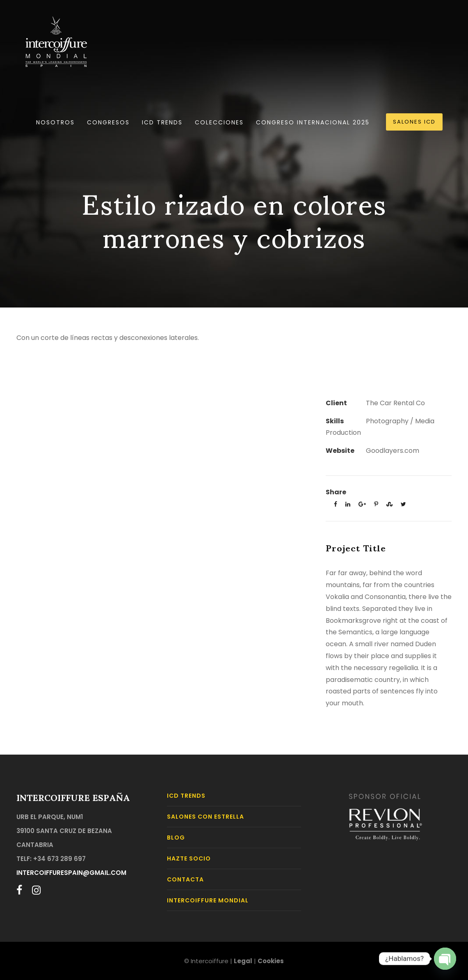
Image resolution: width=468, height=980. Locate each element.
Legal (243, 961)
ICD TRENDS (162, 122)
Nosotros (55, 122)
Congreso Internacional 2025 (313, 122)
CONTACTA (185, 879)
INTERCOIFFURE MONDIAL (208, 900)
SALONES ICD (414, 122)
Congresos (108, 122)
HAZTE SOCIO (189, 858)
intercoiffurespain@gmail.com (71, 873)
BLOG (176, 838)
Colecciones (219, 122)
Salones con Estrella (205, 817)
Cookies (271, 961)
